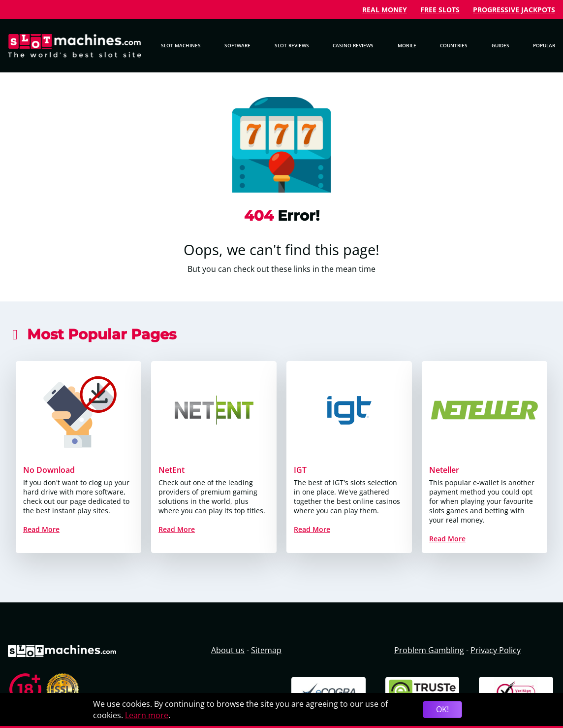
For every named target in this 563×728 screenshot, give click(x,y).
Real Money (385, 10)
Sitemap (266, 650)
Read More (41, 529)
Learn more (147, 715)
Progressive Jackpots (514, 10)
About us (228, 650)
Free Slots (440, 10)
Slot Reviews (292, 45)
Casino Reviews (353, 45)
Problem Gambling (429, 650)
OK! (442, 709)
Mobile (407, 45)
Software (237, 45)
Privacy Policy (496, 650)
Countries (454, 45)
